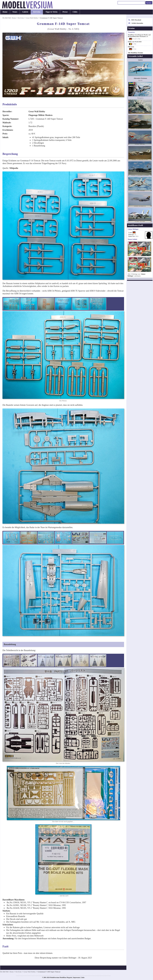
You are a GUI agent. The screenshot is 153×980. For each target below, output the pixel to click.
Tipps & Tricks (51, 12)
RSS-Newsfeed (136, 20)
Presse (65, 12)
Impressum (76, 978)
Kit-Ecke (37, 12)
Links (83, 978)
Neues (15, 12)
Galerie (25, 12)
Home (5, 12)
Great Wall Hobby (32, 18)
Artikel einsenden (137, 23)
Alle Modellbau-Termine (135, 53)
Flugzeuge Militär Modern (40, 115)
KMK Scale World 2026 (135, 42)
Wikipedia (14, 168)
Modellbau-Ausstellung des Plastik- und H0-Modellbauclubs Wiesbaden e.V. (139, 36)
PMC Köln (131, 47)
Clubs (75, 12)
